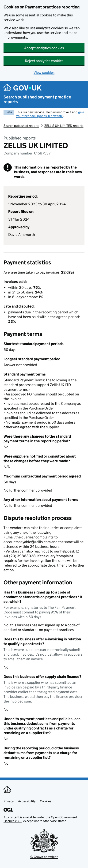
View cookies (44, 73)
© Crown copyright (44, 857)
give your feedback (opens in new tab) (50, 114)
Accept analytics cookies (44, 48)
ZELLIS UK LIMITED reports (64, 126)
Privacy (9, 801)
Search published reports (21, 126)
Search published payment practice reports (37, 99)
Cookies (46, 801)
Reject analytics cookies (44, 61)
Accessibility (27, 801)
